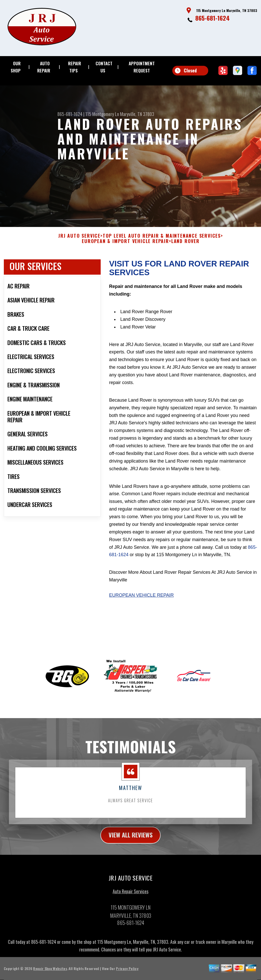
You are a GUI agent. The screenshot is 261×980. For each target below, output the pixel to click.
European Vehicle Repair (141, 610)
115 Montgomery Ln (102, 114)
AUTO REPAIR (44, 67)
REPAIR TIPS (75, 67)
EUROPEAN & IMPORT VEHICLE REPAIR (125, 256)
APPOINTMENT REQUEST (142, 67)
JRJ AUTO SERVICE (79, 251)
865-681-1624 (212, 18)
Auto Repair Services (130, 906)
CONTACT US (104, 67)
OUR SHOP (16, 67)
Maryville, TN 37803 (137, 114)
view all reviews (131, 850)
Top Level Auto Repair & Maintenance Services (162, 251)
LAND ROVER (185, 256)
